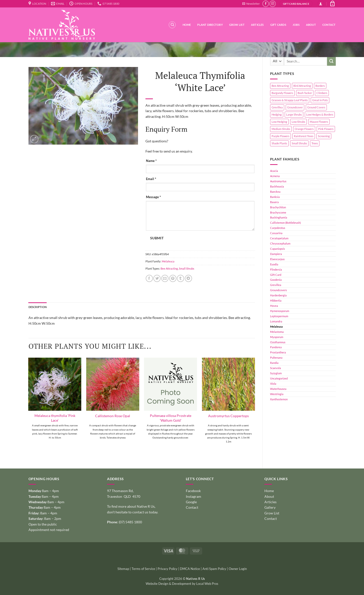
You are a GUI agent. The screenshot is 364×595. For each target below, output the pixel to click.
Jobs (296, 25)
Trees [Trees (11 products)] (315, 143)
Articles (257, 25)
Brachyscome (278, 212)
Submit (157, 238)
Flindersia (276, 269)
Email (151, 179)
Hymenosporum (280, 311)
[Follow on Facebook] (266, 4)
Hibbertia (276, 300)
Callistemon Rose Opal (113, 416)
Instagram (194, 496)
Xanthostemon (279, 399)
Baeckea (275, 192)
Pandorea (276, 347)
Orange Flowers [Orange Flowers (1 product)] (304, 129)
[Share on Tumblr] (181, 278)
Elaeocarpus (277, 259)
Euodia (274, 264)
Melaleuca (276, 327)
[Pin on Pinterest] (173, 278)
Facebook (193, 491)
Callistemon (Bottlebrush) (285, 223)
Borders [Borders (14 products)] (320, 86)
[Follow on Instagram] (272, 4)
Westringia (277, 394)
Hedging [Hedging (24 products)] (277, 114)
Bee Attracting (169, 268)
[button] (251, 4)
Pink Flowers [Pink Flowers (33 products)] (326, 129)
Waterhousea (278, 389)
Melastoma (277, 332)
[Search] (172, 25)
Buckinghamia (279, 217)
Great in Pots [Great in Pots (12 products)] (320, 100)
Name (151, 161)
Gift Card (276, 275)
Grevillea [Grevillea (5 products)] (277, 107)
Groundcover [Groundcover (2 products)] (295, 107)
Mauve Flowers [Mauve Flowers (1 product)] (319, 122)
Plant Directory (210, 25)
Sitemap (123, 569)
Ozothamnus (278, 342)
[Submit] (331, 61)
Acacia (274, 171)
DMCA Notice (190, 569)
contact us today (145, 512)
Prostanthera (278, 352)
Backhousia (277, 186)
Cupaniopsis (278, 249)
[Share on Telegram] (188, 278)
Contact (329, 25)
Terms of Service (143, 569)
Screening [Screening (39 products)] (324, 136)
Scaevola (276, 368)
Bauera (274, 202)
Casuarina (276, 233)
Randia (274, 363)
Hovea (274, 306)
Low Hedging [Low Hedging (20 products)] (279, 122)
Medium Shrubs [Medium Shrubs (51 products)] (281, 129)
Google (191, 502)
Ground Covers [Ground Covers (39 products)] (316, 107)
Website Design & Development (168, 584)
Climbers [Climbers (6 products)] (322, 93)
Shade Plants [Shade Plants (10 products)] (279, 143)
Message (153, 197)
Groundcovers (279, 290)
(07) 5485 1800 (130, 522)
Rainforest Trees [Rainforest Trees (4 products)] (304, 136)
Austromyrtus (278, 181)
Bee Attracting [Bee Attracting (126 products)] (280, 86)
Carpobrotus (278, 228)
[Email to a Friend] (165, 278)
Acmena (275, 176)
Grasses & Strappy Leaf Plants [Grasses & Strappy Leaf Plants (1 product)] (290, 100)
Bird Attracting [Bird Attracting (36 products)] (302, 86)
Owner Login (238, 569)
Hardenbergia (278, 295)
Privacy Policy (168, 569)
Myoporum (277, 337)
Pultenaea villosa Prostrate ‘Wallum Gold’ (171, 418)
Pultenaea (276, 358)
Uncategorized (279, 378)
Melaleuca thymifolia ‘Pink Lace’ (55, 418)
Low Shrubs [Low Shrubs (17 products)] (298, 122)
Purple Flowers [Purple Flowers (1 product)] (280, 136)
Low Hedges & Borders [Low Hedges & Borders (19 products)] (320, 114)
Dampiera (276, 254)
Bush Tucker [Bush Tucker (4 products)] (305, 93)
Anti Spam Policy (214, 569)
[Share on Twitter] (157, 278)
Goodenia (276, 280)
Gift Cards (278, 25)
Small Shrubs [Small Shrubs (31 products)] (299, 143)
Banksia (275, 197)
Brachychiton (278, 207)
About (311, 25)
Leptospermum (279, 316)
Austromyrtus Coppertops (228, 416)
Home (187, 25)
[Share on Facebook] (149, 278)
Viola (273, 384)
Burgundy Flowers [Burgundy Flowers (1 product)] (282, 93)
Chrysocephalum (280, 243)
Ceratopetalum (279, 238)
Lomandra (276, 321)
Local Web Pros (207, 584)
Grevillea (276, 285)
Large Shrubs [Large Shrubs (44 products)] (294, 114)
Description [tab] (38, 307)
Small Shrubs (187, 268)
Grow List (237, 25)
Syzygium (276, 373)
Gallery (270, 507)
